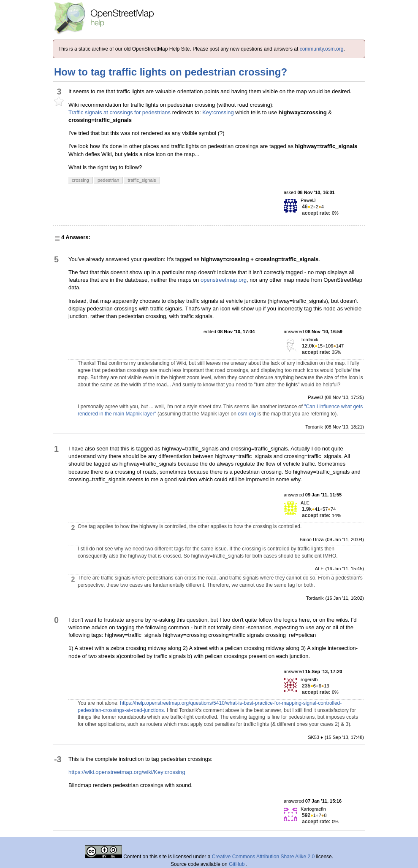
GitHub (237, 864)
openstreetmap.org (224, 280)
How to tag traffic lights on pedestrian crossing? (171, 72)
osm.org (247, 414)
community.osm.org (322, 49)
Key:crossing (218, 112)
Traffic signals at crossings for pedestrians (119, 112)
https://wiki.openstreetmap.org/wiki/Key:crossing (127, 772)
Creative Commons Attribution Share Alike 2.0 (263, 857)
